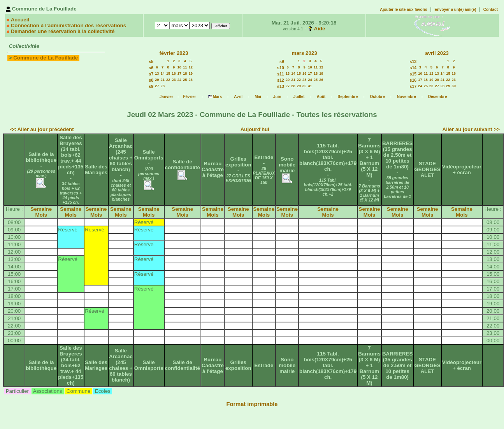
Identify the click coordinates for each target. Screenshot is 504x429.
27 (157, 86)
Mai (258, 97)
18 (185, 74)
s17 (413, 86)
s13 (281, 86)
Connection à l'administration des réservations (68, 25)
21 (163, 80)
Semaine (41, 209)
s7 (151, 74)
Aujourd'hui (255, 129)
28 (163, 86)
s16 (413, 80)
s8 (151, 80)
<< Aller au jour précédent (42, 129)
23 (174, 80)
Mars (217, 97)
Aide (320, 29)
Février (189, 97)
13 (157, 74)
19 (190, 74)
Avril (238, 97)
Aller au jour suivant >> (471, 129)
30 (304, 86)
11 (185, 67)
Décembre (437, 97)
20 (157, 80)
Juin (277, 97)
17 (179, 74)
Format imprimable (252, 404)
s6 (151, 68)
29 (299, 86)
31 (310, 86)
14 (163, 74)
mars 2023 (305, 53)
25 (185, 80)
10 (179, 67)
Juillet (299, 97)
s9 (151, 86)
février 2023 (174, 53)
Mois (41, 215)
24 (179, 80)
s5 (151, 61)
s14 (413, 68)
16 (174, 74)
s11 (281, 74)
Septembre (348, 97)
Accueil (20, 20)
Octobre (377, 97)
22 (168, 80)
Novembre (407, 97)
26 (190, 80)
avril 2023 (437, 53)
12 (190, 67)
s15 (413, 74)
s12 (281, 80)
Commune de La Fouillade (46, 58)
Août (321, 97)
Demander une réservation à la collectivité (63, 31)
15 (168, 74)
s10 (281, 68)
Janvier (166, 97)
